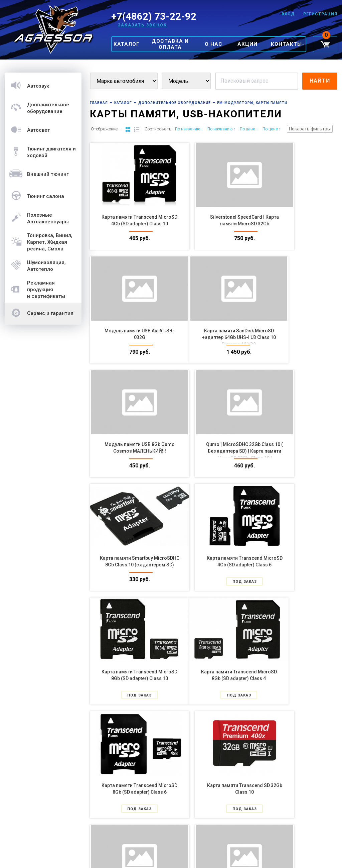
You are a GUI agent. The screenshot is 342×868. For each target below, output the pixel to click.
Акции (247, 44)
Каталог (127, 44)
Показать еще (213, 833)
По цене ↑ (272, 129)
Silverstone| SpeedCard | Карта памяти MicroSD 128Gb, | (298, 792)
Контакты (286, 44)
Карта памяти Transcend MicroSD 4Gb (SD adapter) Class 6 (214, 451)
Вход (287, 14)
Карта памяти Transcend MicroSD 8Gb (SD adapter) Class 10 (298, 451)
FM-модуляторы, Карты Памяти (252, 103)
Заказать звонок (142, 25)
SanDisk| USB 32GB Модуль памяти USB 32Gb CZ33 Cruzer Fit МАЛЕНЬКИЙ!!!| (214, 792)
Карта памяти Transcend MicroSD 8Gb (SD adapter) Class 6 (214, 565)
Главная (99, 103)
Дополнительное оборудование (175, 103)
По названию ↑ (221, 129)
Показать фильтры (310, 129)
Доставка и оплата (170, 44)
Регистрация (320, 14)
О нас (214, 44)
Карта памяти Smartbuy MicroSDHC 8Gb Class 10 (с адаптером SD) (129, 451)
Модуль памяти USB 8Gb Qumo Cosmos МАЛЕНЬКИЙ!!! (214, 337)
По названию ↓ (189, 129)
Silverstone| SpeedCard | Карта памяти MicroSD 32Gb (214, 224)
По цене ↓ (249, 129)
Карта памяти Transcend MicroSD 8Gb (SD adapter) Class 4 (129, 565)
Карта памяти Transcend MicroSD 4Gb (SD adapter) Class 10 (129, 224)
